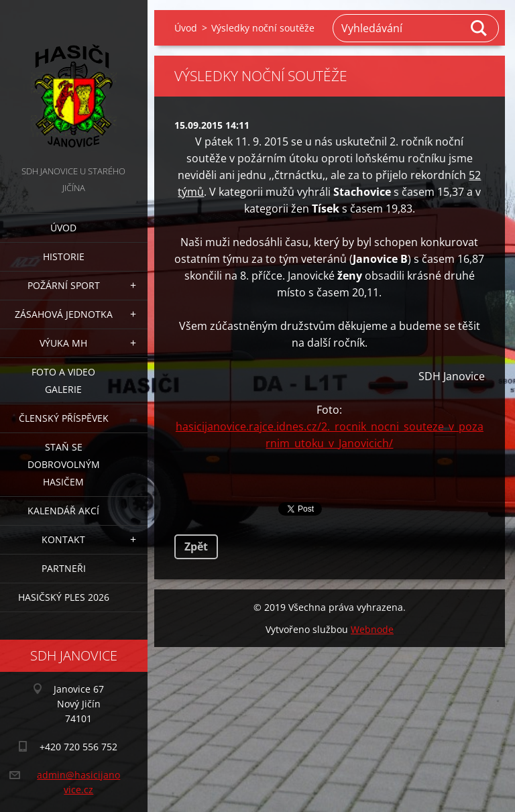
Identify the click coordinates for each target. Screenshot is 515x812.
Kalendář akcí (63, 511)
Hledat (479, 28)
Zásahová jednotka (64, 314)
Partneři (64, 568)
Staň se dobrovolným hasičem (64, 464)
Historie (64, 256)
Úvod (63, 228)
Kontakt (63, 539)
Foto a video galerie (63, 381)
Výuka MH (63, 343)
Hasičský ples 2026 (64, 597)
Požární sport (64, 285)
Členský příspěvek (64, 418)
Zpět (196, 546)
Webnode (372, 629)
